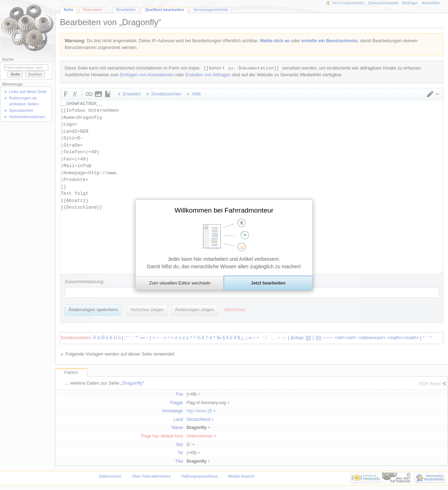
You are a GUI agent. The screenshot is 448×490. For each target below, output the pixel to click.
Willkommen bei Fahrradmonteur (224, 210)
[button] (180, 283)
